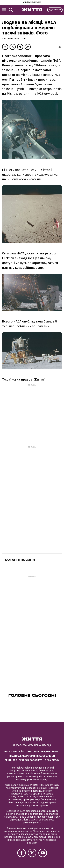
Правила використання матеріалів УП (32, 756)
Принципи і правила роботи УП (23, 760)
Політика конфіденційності (44, 752)
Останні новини (20, 560)
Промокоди (52, 760)
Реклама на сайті (14, 752)
